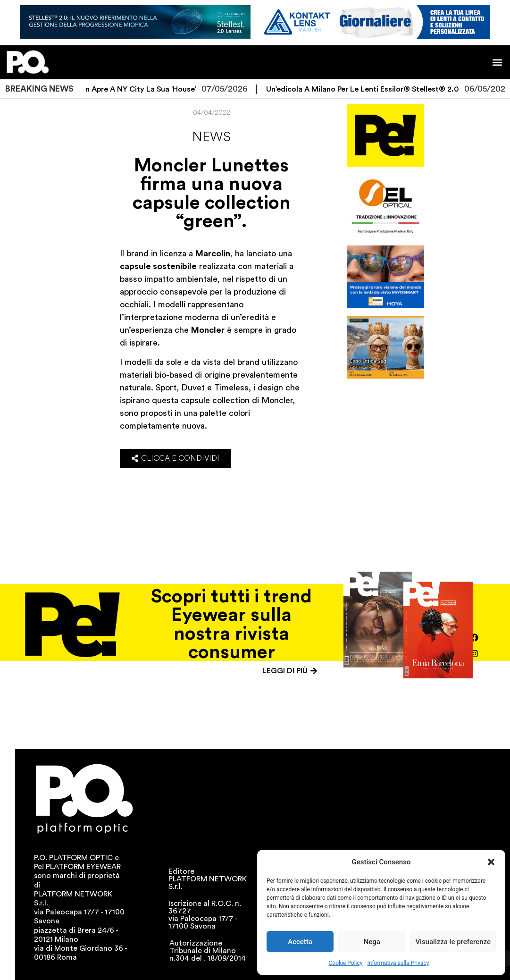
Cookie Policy (346, 963)
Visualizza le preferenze (453, 942)
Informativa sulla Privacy (398, 963)
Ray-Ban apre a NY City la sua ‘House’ (136, 89)
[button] (491, 862)
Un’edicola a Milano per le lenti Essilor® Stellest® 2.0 (371, 89)
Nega (372, 942)
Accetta (300, 942)
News (211, 137)
